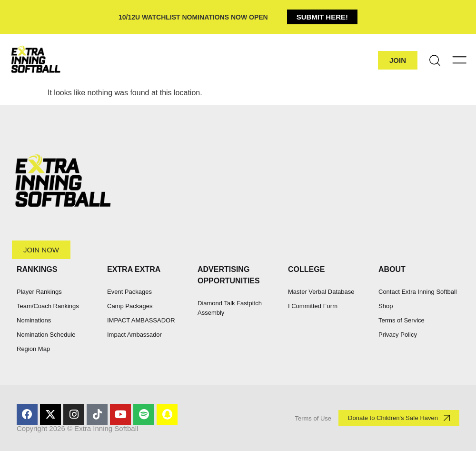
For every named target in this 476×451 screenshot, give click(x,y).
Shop (386, 306)
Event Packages (129, 292)
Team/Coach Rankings (48, 306)
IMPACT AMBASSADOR (141, 320)
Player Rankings (39, 292)
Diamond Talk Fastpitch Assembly (230, 308)
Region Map (33, 349)
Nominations (34, 320)
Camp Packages (130, 306)
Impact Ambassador (134, 335)
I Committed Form (313, 306)
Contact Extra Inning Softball (418, 292)
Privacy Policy (398, 335)
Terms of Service (402, 320)
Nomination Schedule (46, 335)
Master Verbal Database (321, 292)
